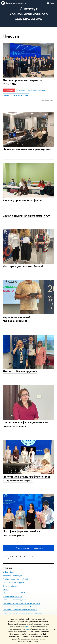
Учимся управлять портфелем (22, 200)
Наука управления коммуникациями (27, 149)
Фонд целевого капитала (12, 596)
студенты (21, 90)
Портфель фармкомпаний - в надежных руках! (22, 533)
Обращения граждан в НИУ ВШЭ (15, 593)
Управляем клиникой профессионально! (16, 319)
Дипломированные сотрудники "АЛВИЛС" (23, 82)
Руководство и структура (12, 576)
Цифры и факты (9, 572)
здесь (27, 627)
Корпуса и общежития (11, 586)
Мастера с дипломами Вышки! (23, 266)
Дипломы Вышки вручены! (20, 371)
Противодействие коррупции (14, 600)
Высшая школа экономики (16, 3)
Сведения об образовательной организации (20, 609)
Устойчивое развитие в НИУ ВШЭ (16, 579)
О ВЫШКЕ (7, 568)
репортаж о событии (36, 90)
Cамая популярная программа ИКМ (26, 216)
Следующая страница (29, 548)
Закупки (6, 589)
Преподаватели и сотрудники (14, 582)
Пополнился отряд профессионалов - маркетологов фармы (27, 478)
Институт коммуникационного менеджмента (28, 14)
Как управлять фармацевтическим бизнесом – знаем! (25, 424)
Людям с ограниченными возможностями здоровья (23, 613)
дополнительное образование (16, 95)
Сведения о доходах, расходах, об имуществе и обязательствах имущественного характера (21, 605)
